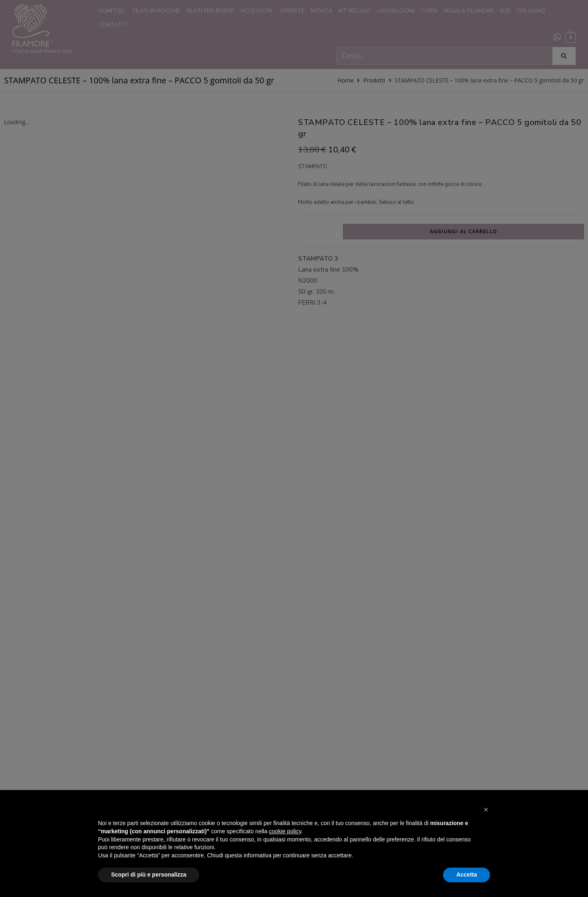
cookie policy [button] (285, 831)
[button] (486, 810)
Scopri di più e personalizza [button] (149, 875)
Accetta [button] (467, 875)
